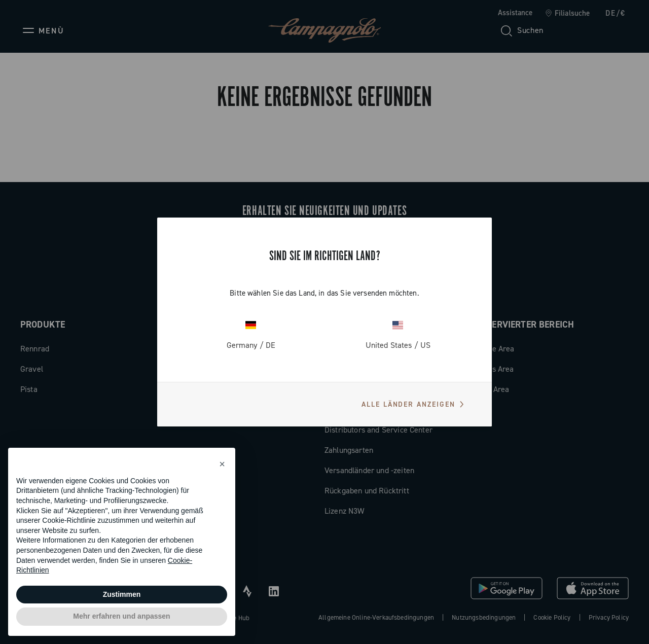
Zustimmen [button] (122, 594)
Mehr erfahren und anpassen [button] (121, 616)
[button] (222, 464)
